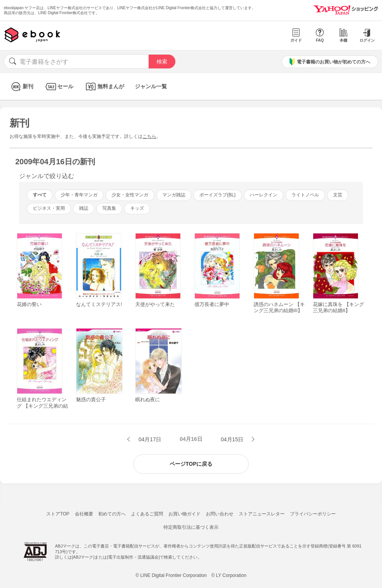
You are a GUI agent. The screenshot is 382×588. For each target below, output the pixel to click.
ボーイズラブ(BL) (218, 195)
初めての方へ (112, 514)
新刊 (21, 87)
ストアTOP (58, 514)
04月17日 (149, 439)
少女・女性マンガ (130, 195)
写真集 (109, 208)
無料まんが (104, 87)
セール (59, 87)
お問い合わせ (220, 514)
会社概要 (84, 514)
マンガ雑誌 (174, 195)
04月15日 (233, 439)
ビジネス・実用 (49, 208)
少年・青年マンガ (79, 195)
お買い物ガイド (185, 514)
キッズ (137, 208)
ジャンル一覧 (151, 86)
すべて (40, 195)
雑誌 (84, 208)
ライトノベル (305, 195)
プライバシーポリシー (313, 514)
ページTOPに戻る (191, 464)
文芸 (338, 195)
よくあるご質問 (147, 514)
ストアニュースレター (262, 514)
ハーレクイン (264, 195)
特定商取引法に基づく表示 (191, 527)
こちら (149, 136)
